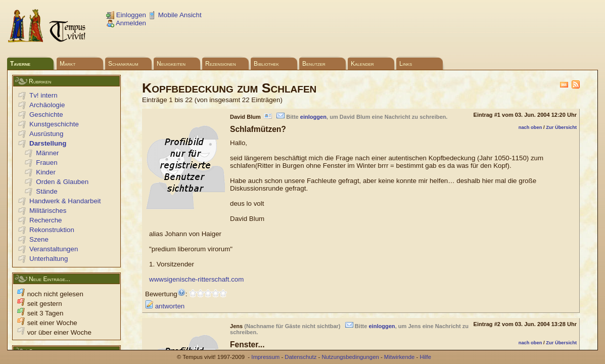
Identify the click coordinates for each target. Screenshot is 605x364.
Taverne (20, 64)
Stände (46, 191)
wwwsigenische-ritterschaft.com (196, 279)
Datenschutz (300, 357)
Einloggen (126, 15)
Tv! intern (43, 95)
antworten (165, 306)
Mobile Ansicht (175, 15)
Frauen (46, 163)
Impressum (265, 357)
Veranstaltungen (54, 249)
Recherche (45, 220)
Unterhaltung (49, 259)
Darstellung (48, 143)
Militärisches (48, 211)
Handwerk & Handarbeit (65, 201)
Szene (39, 239)
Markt (67, 64)
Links (406, 64)
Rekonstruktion (52, 230)
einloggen (313, 117)
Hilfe (425, 357)
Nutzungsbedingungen (350, 357)
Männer (47, 153)
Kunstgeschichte (54, 124)
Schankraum (123, 64)
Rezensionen (221, 64)
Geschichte (46, 115)
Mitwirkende (399, 357)
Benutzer (314, 64)
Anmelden (126, 23)
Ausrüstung (46, 134)
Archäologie (47, 105)
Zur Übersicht (561, 127)
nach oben (530, 127)
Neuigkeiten (171, 64)
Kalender (362, 64)
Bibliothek (266, 64)
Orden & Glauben (62, 182)
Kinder (46, 172)
